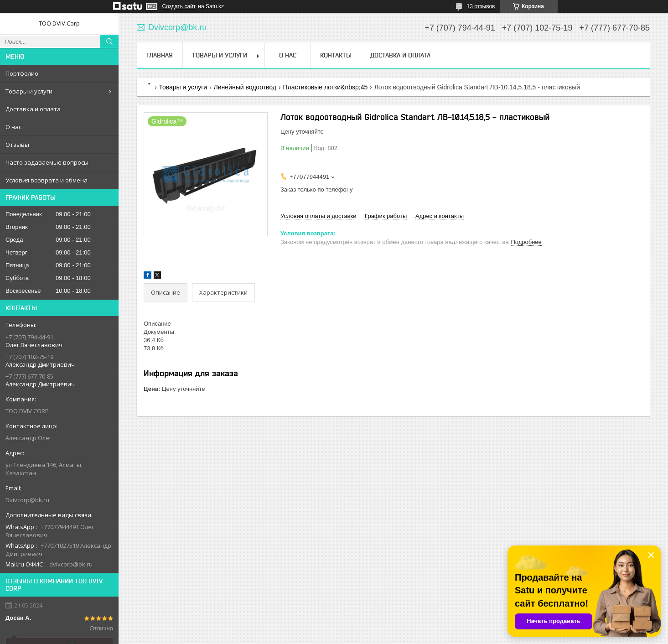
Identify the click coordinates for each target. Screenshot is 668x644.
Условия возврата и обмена (47, 180)
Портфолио (22, 73)
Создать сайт (179, 6)
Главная (160, 55)
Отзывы (17, 145)
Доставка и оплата (33, 109)
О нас (13, 127)
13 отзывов (481, 6)
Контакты (336, 55)
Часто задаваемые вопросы (47, 162)
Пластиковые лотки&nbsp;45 (325, 87)
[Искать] (109, 42)
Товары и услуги (29, 91)
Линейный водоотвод (245, 87)
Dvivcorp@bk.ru (27, 500)
